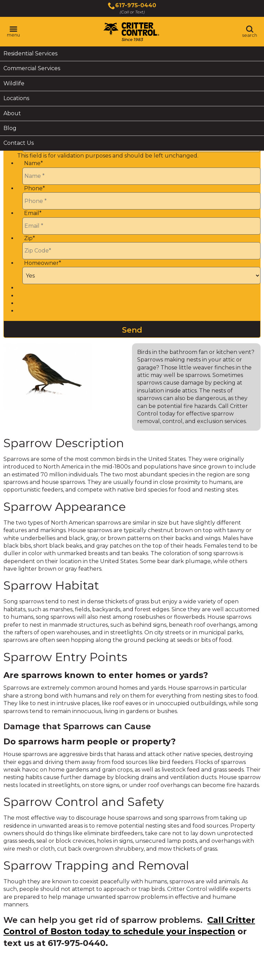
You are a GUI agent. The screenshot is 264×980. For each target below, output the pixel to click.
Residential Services (30, 53)
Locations (16, 98)
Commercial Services (32, 68)
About (12, 113)
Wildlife (14, 83)
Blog (10, 128)
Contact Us (19, 143)
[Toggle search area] (250, 32)
